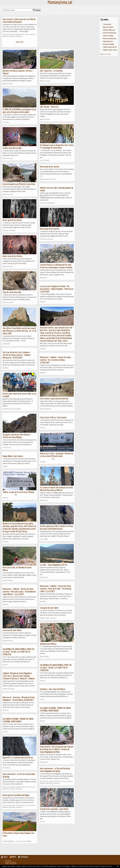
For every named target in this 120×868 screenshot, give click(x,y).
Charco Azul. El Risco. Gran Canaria (53, 417)
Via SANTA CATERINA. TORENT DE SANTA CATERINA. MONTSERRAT (55, 709)
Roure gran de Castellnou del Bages (16, 795)
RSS (13, 857)
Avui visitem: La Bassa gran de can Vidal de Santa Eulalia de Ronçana (19, 20)
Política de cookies (10, 862)
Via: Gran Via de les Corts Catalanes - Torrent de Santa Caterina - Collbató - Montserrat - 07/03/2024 (17, 355)
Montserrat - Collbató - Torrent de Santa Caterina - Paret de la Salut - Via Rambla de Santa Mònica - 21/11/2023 (19, 592)
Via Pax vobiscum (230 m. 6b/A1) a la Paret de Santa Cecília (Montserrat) (57, 527)
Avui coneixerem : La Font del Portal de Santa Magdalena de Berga (55, 770)
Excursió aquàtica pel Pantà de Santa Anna (19, 184)
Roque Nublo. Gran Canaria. (13, 456)
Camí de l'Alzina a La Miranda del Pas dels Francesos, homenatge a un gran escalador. (56, 266)
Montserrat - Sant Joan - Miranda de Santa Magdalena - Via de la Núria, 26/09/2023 (19, 699)
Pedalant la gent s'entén (110, 50)
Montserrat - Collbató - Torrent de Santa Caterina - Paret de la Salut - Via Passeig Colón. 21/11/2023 (56, 589)
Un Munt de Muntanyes (110, 33)
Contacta (23, 857)
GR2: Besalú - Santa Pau (49, 107)
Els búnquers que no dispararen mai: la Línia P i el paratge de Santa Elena (57, 146)
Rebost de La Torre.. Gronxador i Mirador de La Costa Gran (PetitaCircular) (57, 455)
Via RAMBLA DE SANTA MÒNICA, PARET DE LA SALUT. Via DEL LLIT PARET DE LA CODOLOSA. (18, 652)
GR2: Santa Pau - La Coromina (51, 71)
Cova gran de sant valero (49, 608)
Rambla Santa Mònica (48, 644)
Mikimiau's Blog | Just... (110, 30)
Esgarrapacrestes (108, 41)
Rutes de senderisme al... (110, 38)
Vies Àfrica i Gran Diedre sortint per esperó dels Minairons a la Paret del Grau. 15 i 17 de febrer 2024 (20, 331)
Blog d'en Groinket (108, 27)
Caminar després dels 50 (110, 47)
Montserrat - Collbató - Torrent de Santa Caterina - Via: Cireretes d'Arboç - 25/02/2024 (55, 360)
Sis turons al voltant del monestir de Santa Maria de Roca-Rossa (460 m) (56, 489)
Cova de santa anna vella (12, 292)
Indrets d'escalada (108, 36)
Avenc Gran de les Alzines (12, 256)
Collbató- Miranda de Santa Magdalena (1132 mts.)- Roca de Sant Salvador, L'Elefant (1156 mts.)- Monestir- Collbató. (19, 676)
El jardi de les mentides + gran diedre (54, 809)
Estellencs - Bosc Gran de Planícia (53, 689)
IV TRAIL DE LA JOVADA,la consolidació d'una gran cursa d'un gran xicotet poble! (19, 111)
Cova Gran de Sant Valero (12, 630)
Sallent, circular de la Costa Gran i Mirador (18, 492)
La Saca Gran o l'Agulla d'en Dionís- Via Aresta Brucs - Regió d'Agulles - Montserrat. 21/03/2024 (57, 289)
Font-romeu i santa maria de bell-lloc (54, 398)
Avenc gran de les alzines (50, 167)
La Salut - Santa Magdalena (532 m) (54, 565)
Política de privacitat (11, 864)
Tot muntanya (107, 24)
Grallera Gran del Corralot (12, 148)
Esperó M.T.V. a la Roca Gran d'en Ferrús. (18, 757)
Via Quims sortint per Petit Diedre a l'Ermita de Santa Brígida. (17, 436)
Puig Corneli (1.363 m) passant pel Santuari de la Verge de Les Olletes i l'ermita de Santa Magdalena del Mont (57, 749)
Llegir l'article (20, 42)
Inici (5, 857)
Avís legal (8, 861)
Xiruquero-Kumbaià (109, 44)
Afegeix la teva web (105, 54)
